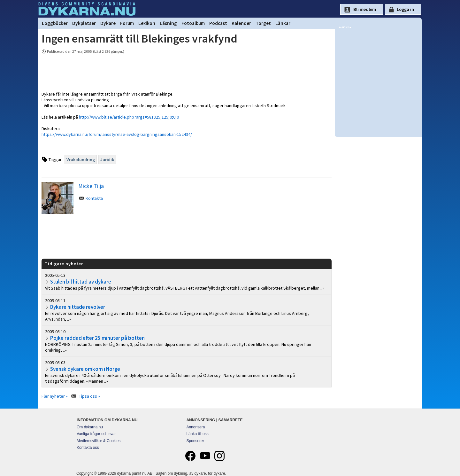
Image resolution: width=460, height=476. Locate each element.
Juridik (107, 160)
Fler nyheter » (55, 396)
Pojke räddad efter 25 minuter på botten (97, 338)
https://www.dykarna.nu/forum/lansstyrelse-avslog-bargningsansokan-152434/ (117, 134)
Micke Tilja (91, 186)
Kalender (241, 23)
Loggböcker (55, 23)
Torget (263, 23)
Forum (127, 23)
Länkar (283, 23)
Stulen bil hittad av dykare (81, 282)
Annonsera (195, 427)
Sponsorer (195, 441)
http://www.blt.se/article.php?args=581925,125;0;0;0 (129, 117)
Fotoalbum (193, 23)
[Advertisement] (187, 238)
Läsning (168, 23)
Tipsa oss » (89, 396)
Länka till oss (197, 434)
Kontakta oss (88, 448)
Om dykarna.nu (90, 427)
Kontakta (94, 198)
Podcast (218, 23)
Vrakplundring (81, 160)
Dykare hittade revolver (78, 307)
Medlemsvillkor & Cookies (99, 441)
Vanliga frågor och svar (96, 434)
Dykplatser (84, 23)
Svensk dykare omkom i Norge (85, 369)
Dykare (108, 23)
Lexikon (147, 23)
